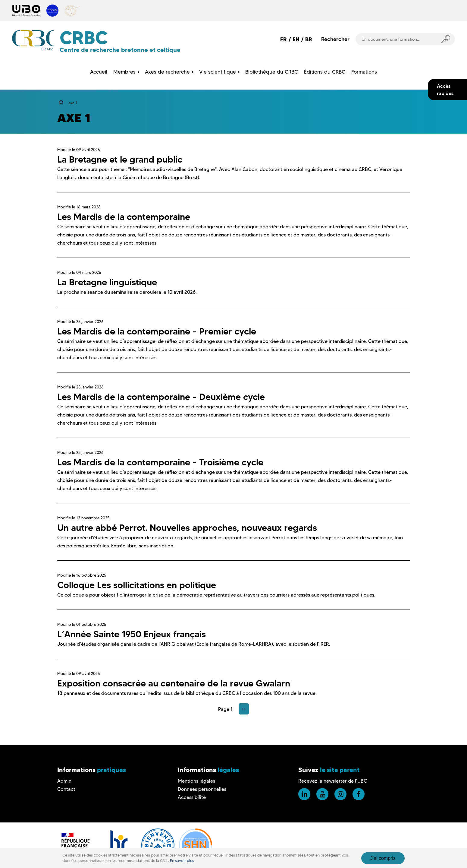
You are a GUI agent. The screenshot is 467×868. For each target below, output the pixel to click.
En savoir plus (182, 861)
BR (309, 39)
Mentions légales (196, 781)
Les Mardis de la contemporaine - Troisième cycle (160, 462)
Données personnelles (202, 789)
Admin (64, 781)
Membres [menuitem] (124, 72)
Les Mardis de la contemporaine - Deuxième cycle (161, 397)
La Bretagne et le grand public (120, 159)
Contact (66, 789)
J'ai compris (383, 858)
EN (296, 39)
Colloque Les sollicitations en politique (137, 585)
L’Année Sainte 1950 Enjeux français (132, 634)
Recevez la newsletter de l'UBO (333, 781)
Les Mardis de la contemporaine (124, 217)
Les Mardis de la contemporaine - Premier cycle (157, 331)
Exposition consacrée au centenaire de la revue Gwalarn (174, 683)
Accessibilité (192, 797)
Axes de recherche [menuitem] (167, 72)
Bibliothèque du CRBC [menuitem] (272, 72)
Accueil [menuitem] (99, 72)
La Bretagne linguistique (107, 282)
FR (284, 39)
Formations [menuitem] (364, 72)
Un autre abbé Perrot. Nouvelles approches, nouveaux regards (187, 528)
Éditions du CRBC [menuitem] (325, 72)
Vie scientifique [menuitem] (218, 72)
